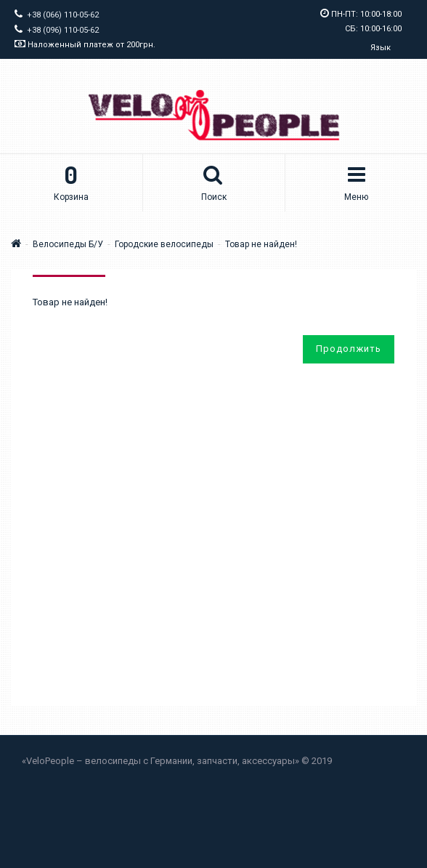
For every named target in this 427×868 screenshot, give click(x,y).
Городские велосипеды (164, 244)
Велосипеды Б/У (68, 244)
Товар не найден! (261, 244)
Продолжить (349, 349)
